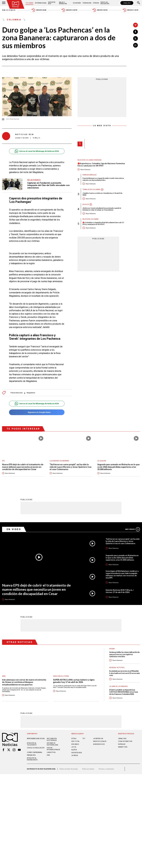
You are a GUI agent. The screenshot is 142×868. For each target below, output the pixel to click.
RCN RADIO (75, 744)
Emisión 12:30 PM (69, 10)
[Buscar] (139, 3)
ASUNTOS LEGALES (100, 741)
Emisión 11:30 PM (130, 10)
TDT (84, 738)
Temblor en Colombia (91, 189)
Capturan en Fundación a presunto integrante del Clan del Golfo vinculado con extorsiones (48, 185)
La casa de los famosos (118, 686)
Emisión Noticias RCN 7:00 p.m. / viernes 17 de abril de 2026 (120, 591)
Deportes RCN (52, 3)
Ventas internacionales (53, 749)
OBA (48, 755)
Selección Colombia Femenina (89, 160)
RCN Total (76, 741)
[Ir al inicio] (16, 4)
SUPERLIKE (122, 744)
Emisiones (9, 10)
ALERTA (74, 750)
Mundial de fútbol (117, 667)
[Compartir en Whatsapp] (135, 45)
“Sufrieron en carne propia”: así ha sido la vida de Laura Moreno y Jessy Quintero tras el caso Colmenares (71, 467)
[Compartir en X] (135, 38)
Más (133, 529)
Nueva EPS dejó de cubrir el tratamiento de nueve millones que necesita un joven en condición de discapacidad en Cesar (23, 467)
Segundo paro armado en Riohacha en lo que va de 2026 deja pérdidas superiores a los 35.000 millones (118, 467)
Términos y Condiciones (106, 769)
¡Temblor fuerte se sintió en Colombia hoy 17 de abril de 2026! (102, 194)
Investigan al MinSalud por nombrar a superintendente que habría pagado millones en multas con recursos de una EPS (122, 574)
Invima (112, 649)
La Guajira (102, 461)
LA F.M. (74, 747)
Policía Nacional (17, 393)
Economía (77, 3)
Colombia (29, 3)
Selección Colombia (90, 219)
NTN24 (74, 738)
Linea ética (51, 752)
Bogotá (86, 204)
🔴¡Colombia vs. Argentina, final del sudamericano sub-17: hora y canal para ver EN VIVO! (103, 223)
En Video (14, 529)
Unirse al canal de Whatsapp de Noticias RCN (37, 151)
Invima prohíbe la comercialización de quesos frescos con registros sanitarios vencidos (124, 654)
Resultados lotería (61, 676)
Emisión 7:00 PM (100, 10)
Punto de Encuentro (105, 3)
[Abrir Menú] (4, 3)
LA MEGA (75, 755)
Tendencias (87, 3)
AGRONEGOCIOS (99, 744)
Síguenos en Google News (37, 412)
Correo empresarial (35, 752)
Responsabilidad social (36, 738)
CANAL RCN (127, 3)
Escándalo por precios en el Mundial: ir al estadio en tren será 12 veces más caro (125, 673)
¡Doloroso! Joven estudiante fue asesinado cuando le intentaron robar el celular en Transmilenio (102, 209)
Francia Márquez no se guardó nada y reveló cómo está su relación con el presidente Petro (103, 179)
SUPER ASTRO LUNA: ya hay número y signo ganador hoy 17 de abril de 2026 (74, 681)
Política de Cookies (88, 769)
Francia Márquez (90, 175)
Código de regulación (36, 748)
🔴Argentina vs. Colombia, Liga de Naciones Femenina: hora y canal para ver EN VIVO (101, 165)
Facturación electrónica (52, 739)
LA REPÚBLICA (98, 738)
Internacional (41, 3)
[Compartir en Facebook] (135, 32)
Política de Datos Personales (69, 769)
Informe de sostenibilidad (52, 744)
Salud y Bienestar (63, 3)
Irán (4, 676)
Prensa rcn (31, 755)
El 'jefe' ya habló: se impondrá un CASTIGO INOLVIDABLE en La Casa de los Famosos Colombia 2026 (124, 692)
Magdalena (31, 393)
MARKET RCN (123, 747)
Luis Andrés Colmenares (59, 461)
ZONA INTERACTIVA (125, 741)
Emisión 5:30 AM (39, 10)
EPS (3, 461)
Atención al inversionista (32, 759)
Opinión (96, 3)
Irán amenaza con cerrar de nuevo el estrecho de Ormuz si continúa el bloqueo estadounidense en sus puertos (24, 682)
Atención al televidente (32, 744)
